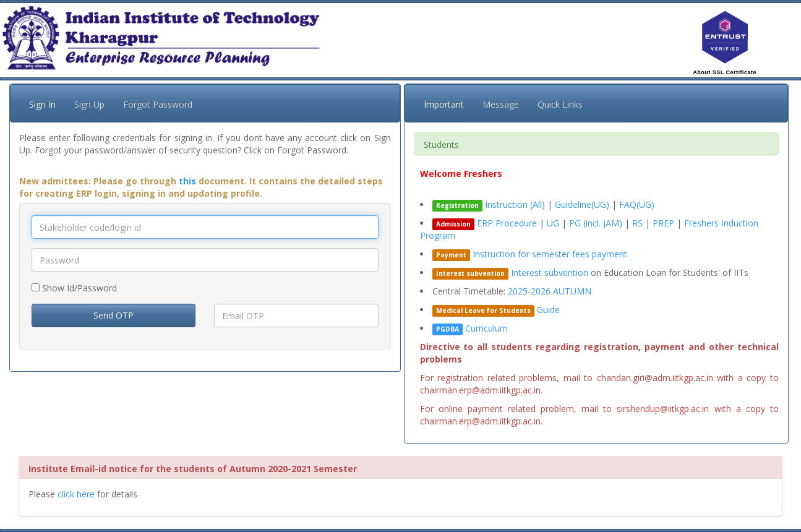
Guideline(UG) (582, 204)
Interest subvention (550, 272)
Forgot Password (158, 104)
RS (639, 223)
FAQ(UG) (637, 204)
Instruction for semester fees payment (550, 254)
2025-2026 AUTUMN (550, 291)
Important (444, 104)
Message (501, 104)
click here (76, 494)
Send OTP (114, 315)
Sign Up (89, 104)
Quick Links (560, 104)
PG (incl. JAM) (597, 223)
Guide (548, 310)
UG (554, 223)
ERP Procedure (507, 223)
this (187, 181)
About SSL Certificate (725, 72)
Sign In (42, 104)
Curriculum (486, 328)
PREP (665, 223)
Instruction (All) (515, 204)
